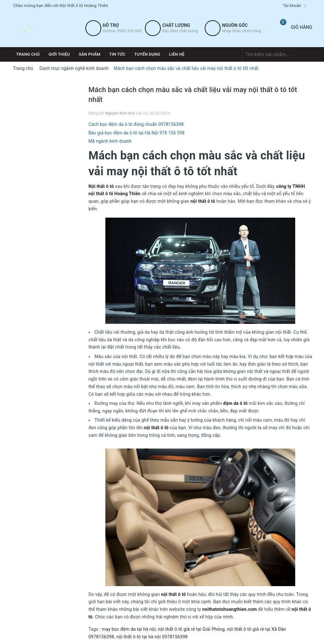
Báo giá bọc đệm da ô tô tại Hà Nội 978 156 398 (137, 133)
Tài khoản (292, 6)
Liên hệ (177, 54)
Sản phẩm (90, 54)
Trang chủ (28, 54)
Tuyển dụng (147, 54)
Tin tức (117, 54)
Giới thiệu (59, 54)
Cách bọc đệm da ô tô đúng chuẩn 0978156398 (136, 124)
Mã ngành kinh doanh (110, 141)
